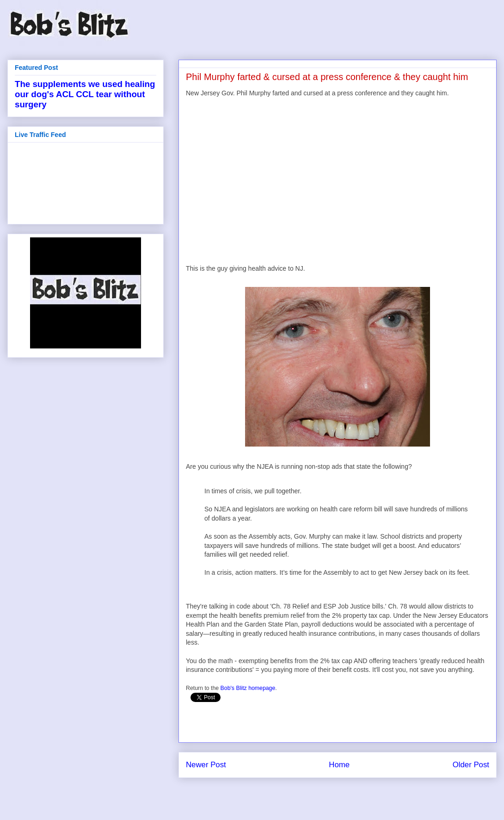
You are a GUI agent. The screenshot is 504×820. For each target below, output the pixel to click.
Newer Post (206, 765)
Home (339, 765)
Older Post (471, 765)
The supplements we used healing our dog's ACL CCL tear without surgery (85, 94)
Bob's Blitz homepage (248, 688)
